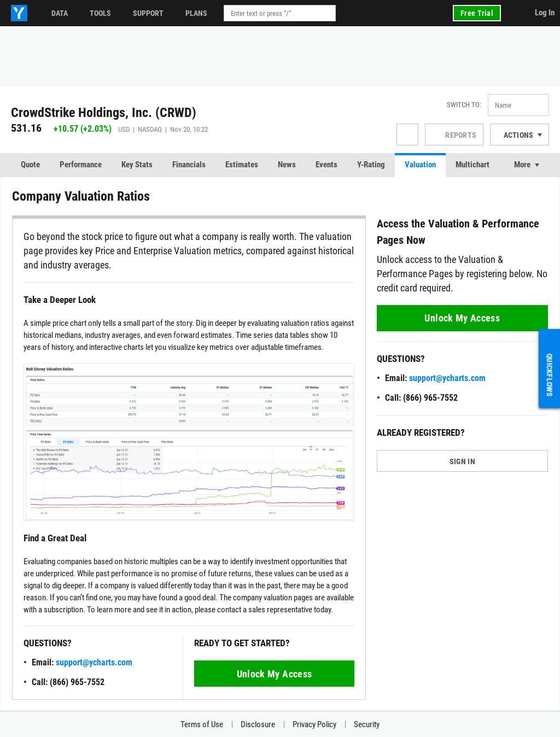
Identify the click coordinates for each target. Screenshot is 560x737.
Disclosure (258, 724)
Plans (196, 13)
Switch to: (464, 105)
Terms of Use (202, 724)
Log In (545, 13)
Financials (189, 165)
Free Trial (477, 13)
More (522, 165)
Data (60, 13)
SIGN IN (462, 461)
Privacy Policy (314, 724)
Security (367, 724)
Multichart (472, 165)
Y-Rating (371, 165)
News (287, 165)
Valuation (420, 165)
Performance (81, 165)
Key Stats (137, 165)
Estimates (242, 165)
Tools (100, 13)
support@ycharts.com (94, 662)
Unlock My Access (275, 674)
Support (148, 13)
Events (326, 165)
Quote (30, 165)
